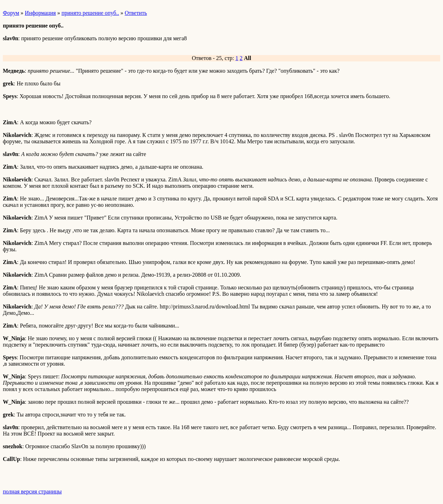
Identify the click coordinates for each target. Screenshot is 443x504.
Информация (40, 13)
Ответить (136, 13)
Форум (11, 13)
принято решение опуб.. (90, 13)
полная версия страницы (32, 491)
